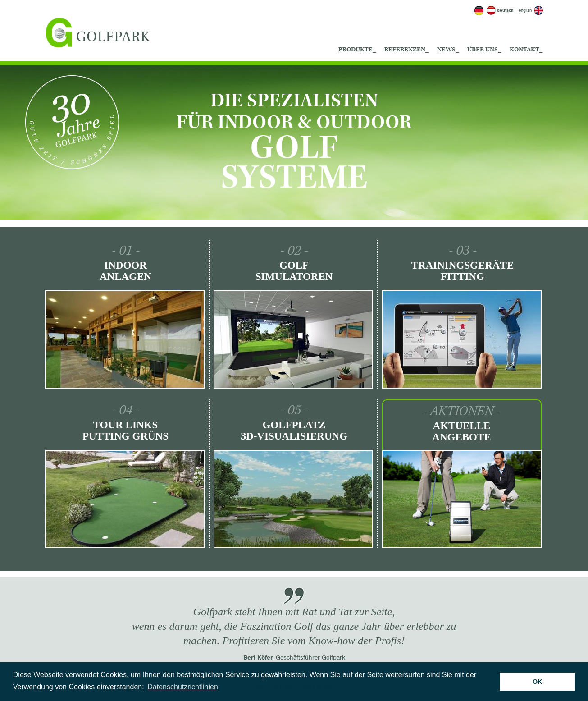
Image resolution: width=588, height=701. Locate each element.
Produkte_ (357, 50)
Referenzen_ (407, 50)
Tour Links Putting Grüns (125, 431)
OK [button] (538, 682)
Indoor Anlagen (125, 271)
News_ (448, 50)
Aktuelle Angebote (461, 431)
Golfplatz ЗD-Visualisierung (294, 431)
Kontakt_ (526, 50)
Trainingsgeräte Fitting (463, 271)
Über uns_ (484, 50)
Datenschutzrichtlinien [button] (183, 687)
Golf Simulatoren (294, 271)
